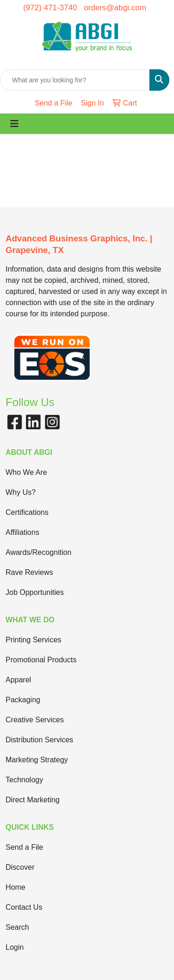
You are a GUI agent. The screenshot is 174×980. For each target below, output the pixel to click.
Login (15, 947)
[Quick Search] (75, 80)
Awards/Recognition (39, 552)
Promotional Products (41, 660)
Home (16, 887)
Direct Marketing (32, 800)
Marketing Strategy (37, 760)
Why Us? (21, 492)
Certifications (27, 512)
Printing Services (33, 640)
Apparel (18, 680)
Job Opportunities (35, 592)
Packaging (23, 700)
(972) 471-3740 (50, 8)
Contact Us (24, 907)
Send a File (24, 847)
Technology (24, 780)
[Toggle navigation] (14, 124)
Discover (20, 867)
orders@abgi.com (115, 8)
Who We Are (26, 472)
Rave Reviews (29, 572)
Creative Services (35, 720)
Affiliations (23, 532)
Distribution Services (39, 740)
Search (17, 927)
